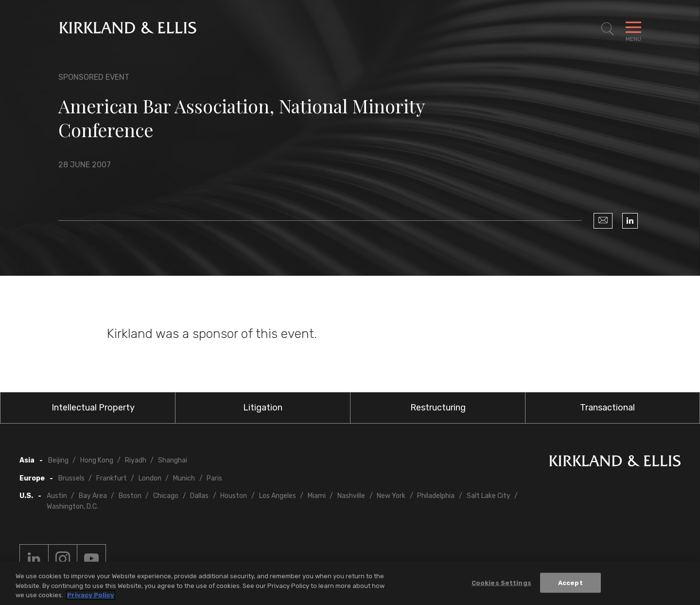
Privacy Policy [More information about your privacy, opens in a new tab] (91, 595)
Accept (570, 582)
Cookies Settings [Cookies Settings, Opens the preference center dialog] (501, 582)
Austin (57, 496)
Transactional (607, 408)
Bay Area (93, 496)
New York (391, 496)
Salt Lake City (489, 496)
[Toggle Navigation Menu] (633, 29)
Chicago (166, 496)
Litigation (263, 408)
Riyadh (136, 460)
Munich (184, 478)
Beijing (58, 460)
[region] (350, 583)
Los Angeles (278, 496)
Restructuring (438, 408)
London (150, 478)
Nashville (351, 496)
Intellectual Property (93, 408)
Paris (214, 478)
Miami (317, 496)
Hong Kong (97, 460)
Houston (234, 496)
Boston (130, 496)
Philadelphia (436, 496)
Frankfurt (112, 478)
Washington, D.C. (72, 507)
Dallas (199, 496)
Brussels (71, 478)
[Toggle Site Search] (608, 29)
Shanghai (173, 460)
